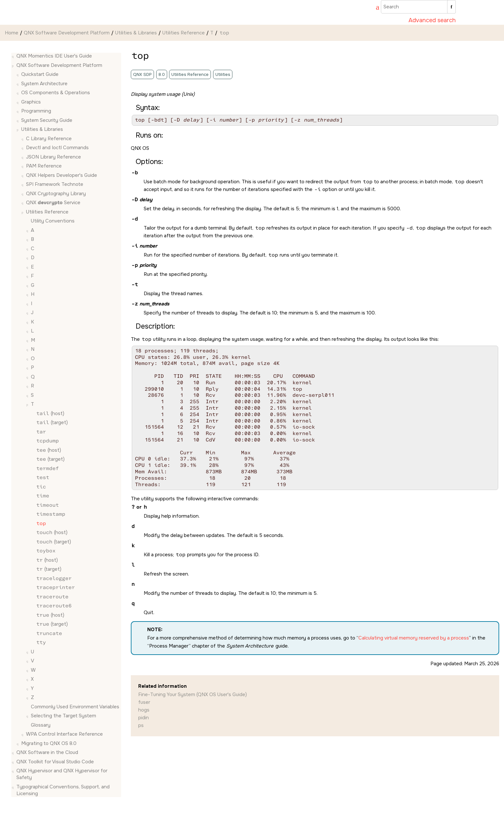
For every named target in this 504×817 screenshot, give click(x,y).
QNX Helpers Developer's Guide (62, 175)
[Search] (451, 7)
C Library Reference (49, 139)
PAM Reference (44, 166)
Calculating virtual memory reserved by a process (414, 638)
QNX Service (53, 203)
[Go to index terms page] (374, 8)
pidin (144, 718)
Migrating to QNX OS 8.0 (49, 743)
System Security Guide (47, 120)
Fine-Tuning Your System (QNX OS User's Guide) (193, 694)
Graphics (31, 102)
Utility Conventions (53, 221)
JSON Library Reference (54, 157)
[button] (14, 56)
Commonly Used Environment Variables (75, 707)
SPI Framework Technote (55, 184)
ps (141, 725)
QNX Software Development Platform (67, 33)
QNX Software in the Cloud (47, 752)
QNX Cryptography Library (56, 194)
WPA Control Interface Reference (64, 734)
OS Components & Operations (56, 93)
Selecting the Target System (63, 716)
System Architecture (44, 84)
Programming (36, 111)
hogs (144, 710)
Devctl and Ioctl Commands (57, 148)
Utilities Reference (184, 33)
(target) (52, 422)
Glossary (41, 725)
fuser (144, 702)
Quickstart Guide (40, 74)
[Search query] (418, 7)
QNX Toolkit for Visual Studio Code (55, 762)
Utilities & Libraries (136, 33)
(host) (50, 413)
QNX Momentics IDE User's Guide (54, 56)
